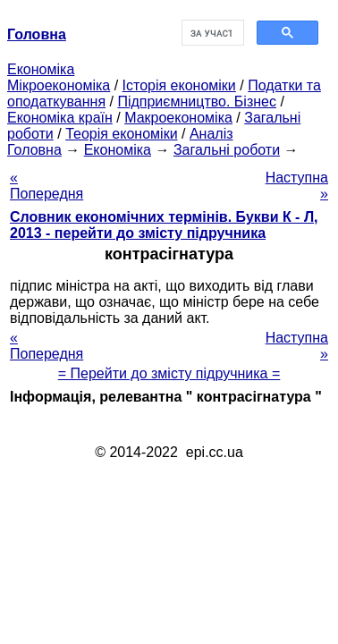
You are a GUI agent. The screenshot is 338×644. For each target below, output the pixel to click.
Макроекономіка (178, 118)
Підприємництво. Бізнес (197, 102)
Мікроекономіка (59, 85)
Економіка (41, 69)
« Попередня (46, 186)
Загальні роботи (227, 150)
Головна (34, 150)
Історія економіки (179, 85)
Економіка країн (60, 118)
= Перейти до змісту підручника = (169, 373)
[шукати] (211, 33)
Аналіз (211, 134)
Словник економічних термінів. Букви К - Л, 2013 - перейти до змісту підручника (164, 225)
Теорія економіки (121, 134)
